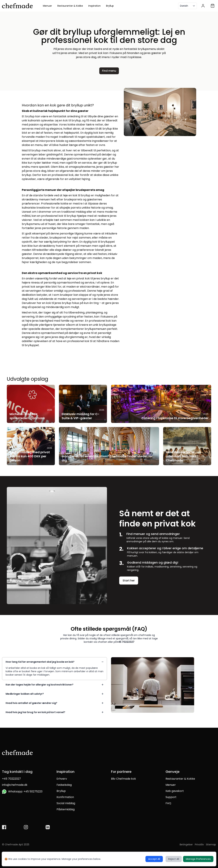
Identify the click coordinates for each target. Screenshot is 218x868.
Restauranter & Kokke (70, 6)
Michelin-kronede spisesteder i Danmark (27, 416)
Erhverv (62, 779)
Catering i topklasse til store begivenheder (175, 418)
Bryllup (110, 6)
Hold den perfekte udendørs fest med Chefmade (181, 456)
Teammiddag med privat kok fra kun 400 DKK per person (30, 456)
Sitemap (211, 845)
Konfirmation (65, 797)
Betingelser (186, 845)
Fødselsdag (64, 785)
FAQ (168, 803)
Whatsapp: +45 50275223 (22, 792)
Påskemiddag (66, 809)
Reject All (174, 859)
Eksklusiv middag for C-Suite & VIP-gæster (81, 416)
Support (171, 797)
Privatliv (199, 845)
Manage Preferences (198, 859)
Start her (129, 581)
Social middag (66, 803)
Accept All (154, 859)
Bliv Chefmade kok (123, 779)
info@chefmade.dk (15, 785)
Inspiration (95, 6)
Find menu (109, 71)
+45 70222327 (126, 642)
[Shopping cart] (213, 6)
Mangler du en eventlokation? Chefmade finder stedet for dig (107, 458)
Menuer (47, 6)
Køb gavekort (175, 791)
